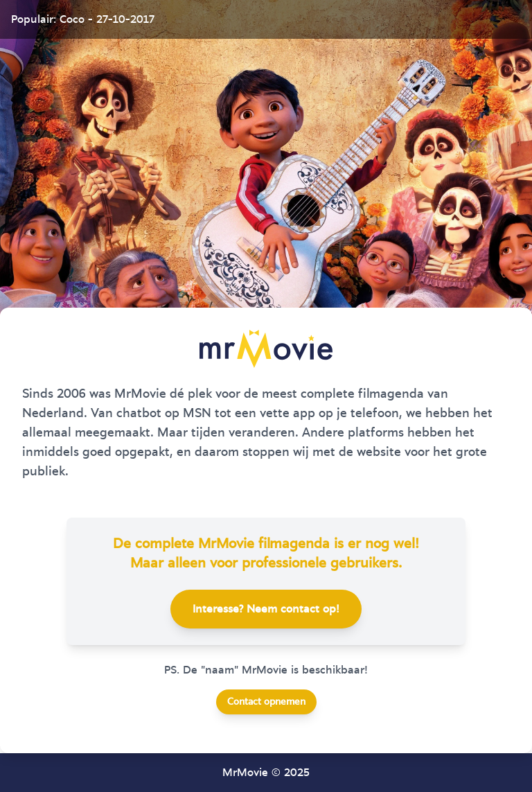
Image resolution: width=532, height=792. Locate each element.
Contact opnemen (266, 702)
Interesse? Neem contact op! (266, 609)
